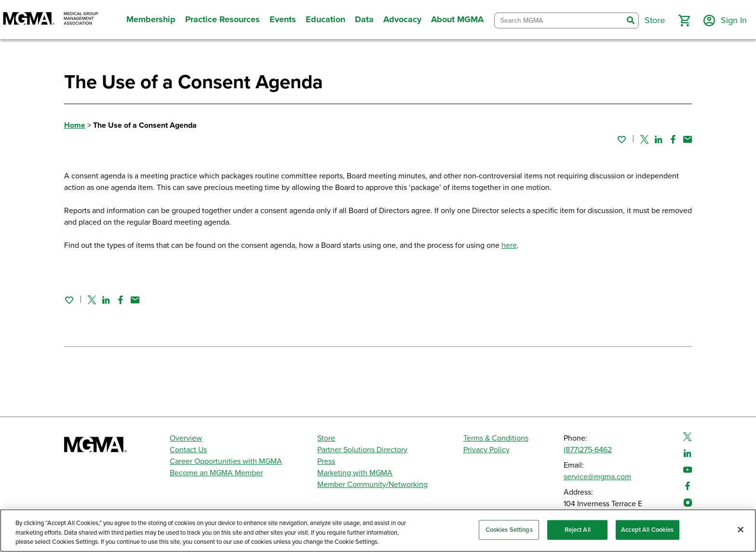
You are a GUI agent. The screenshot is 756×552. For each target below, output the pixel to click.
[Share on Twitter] (644, 139)
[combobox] (559, 20)
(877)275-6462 (588, 450)
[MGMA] (51, 20)
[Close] (741, 529)
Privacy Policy (486, 450)
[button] (684, 21)
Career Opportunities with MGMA (226, 461)
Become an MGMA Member (216, 473)
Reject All (578, 529)
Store (326, 438)
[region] (378, 531)
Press (326, 461)
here (509, 245)
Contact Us (188, 450)
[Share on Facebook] (673, 139)
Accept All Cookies (647, 529)
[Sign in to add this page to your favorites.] (621, 139)
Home (75, 125)
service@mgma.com (597, 477)
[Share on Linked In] (659, 139)
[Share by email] (688, 139)
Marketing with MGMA (355, 473)
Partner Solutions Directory (362, 450)
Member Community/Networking (372, 485)
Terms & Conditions (496, 438)
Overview (186, 438)
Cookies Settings (509, 529)
